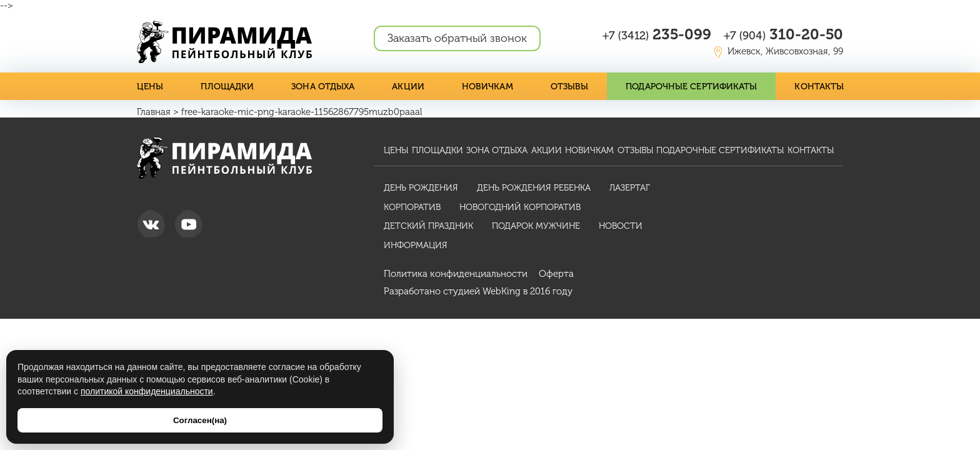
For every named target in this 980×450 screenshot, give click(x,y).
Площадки (227, 87)
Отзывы (570, 87)
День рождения (421, 188)
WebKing (502, 291)
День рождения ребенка (534, 188)
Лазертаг (630, 188)
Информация (416, 245)
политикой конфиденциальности (147, 391)
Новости (621, 226)
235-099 (657, 34)
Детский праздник (428, 226)
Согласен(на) (200, 420)
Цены (150, 87)
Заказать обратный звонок (457, 38)
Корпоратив (412, 207)
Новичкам (487, 87)
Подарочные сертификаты (691, 87)
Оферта (556, 274)
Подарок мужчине (536, 226)
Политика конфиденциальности (456, 274)
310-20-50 (783, 34)
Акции (408, 87)
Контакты (819, 87)
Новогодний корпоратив (520, 207)
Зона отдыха (323, 87)
